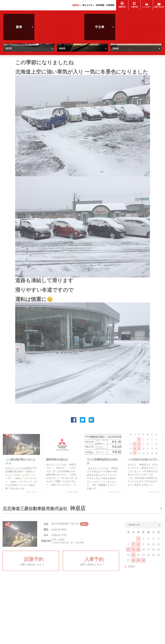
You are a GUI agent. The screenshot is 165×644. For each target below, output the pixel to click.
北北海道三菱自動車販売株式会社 (44, 510)
